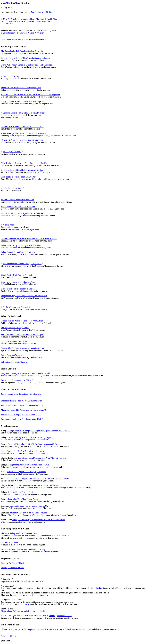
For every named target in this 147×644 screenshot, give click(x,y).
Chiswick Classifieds (10, 542)
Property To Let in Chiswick (13, 568)
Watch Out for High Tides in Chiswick (17, 275)
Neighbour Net (33, 629)
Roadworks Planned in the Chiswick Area (18, 282)
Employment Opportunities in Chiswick (17, 380)
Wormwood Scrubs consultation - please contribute (22, 405)
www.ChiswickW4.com (11, 3)
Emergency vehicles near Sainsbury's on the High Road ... (25, 419)
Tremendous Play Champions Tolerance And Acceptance (24, 296)
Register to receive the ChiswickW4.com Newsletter (22, 33)
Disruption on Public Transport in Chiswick (19, 289)
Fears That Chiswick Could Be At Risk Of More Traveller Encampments (31, 95)
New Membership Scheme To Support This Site (22, 264)
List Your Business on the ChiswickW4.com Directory (23, 549)
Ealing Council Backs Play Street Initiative (18, 252)
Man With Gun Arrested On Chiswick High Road (21, 88)
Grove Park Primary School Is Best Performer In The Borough (26, 65)
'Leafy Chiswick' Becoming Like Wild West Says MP (23, 101)
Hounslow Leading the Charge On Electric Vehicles (22, 213)
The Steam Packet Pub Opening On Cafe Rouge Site (22, 51)
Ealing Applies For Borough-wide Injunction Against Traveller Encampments (39, 430)
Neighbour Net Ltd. (9, 636)
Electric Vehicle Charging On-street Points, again (21, 414)
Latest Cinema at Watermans (13, 355)
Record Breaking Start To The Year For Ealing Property (30, 437)
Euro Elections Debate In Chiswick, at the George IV (23, 335)
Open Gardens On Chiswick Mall (15, 341)
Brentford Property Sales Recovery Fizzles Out (29, 506)
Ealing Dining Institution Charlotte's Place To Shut (28, 465)
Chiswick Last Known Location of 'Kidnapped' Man (22, 127)
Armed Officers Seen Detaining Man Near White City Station (41, 458)
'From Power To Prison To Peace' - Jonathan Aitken (22, 321)
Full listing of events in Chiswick (15, 362)
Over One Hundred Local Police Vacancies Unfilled (22, 170)
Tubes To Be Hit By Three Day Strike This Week (21, 245)
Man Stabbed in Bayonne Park (21, 492)
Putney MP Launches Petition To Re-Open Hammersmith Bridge (34, 444)
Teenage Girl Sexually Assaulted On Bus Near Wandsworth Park (39, 520)
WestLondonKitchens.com (12, 117)
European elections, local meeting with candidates (21, 401)
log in (99, 588)
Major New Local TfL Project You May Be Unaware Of (24, 410)
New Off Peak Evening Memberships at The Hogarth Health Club (30, 19)
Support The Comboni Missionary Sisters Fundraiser (22, 348)
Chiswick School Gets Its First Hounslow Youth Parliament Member (29, 239)
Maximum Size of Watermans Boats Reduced (28, 513)
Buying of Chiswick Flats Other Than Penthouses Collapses (25, 58)
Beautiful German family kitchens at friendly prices (24, 113)
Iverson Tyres (8, 225)
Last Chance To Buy (11, 76)
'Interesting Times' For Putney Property (24, 499)
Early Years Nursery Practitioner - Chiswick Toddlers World (25, 373)
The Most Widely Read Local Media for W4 (19, 533)
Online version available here (41, 12)
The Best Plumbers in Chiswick (16, 307)
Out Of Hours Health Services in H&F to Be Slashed (37, 485)
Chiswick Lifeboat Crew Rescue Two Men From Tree (23, 140)
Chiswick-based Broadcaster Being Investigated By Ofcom (25, 163)
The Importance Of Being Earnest (15, 328)
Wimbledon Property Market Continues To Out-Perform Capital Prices (40, 478)
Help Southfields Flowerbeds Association (18, 207)
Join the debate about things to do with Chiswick (21, 394)
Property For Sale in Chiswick (13, 563)
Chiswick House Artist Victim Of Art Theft (19, 177)
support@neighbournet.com (60, 616)
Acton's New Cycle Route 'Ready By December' (27, 472)
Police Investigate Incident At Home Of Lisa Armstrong (24, 133)
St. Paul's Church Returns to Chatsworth (17, 200)
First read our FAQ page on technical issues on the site (23, 611)
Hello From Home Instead (13, 188)
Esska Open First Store (12, 152)
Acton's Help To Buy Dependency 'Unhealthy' (26, 451)
